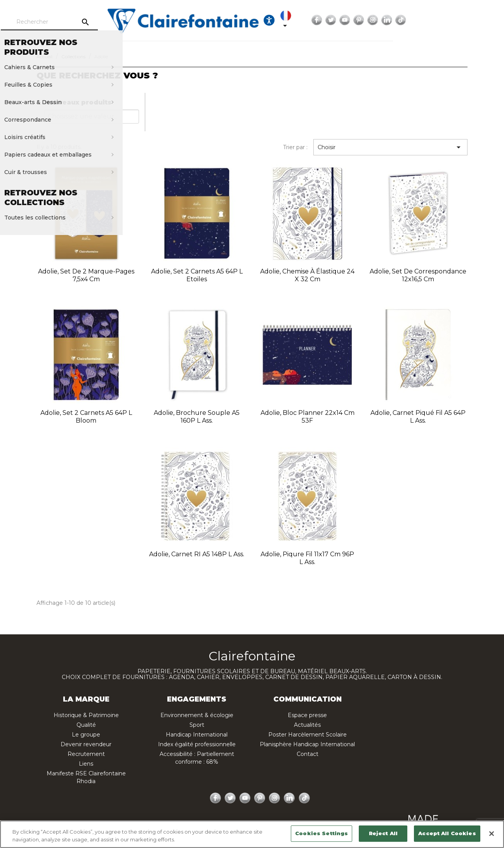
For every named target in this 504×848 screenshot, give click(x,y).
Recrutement (86, 754)
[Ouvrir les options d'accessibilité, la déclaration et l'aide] (349, 20)
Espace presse (307, 715)
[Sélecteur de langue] (372, 20)
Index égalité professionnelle (197, 744)
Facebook (407, 20)
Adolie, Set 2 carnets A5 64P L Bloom (86, 417)
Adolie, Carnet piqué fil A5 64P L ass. (418, 417)
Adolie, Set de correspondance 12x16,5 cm (418, 275)
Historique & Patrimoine (86, 715)
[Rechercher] (85, 22)
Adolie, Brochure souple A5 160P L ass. (197, 417)
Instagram (463, 20)
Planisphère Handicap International (307, 744)
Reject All (383, 833)
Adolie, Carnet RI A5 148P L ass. (197, 554)
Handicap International (197, 735)
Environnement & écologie (197, 715)
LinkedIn (477, 20)
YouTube (435, 20)
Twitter (421, 20)
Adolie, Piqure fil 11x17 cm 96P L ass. (307, 558)
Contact (308, 754)
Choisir (391, 147)
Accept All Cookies (447, 833)
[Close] (492, 834)
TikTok (491, 20)
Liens (86, 764)
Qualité (86, 725)
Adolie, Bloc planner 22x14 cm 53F (308, 417)
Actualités (307, 725)
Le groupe (86, 735)
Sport (197, 725)
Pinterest (449, 20)
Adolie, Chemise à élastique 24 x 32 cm (307, 275)
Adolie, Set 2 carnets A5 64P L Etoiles (197, 275)
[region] (252, 834)
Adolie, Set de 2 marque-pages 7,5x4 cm (86, 275)
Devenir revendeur (86, 744)
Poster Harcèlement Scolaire (308, 735)
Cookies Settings (322, 833)
